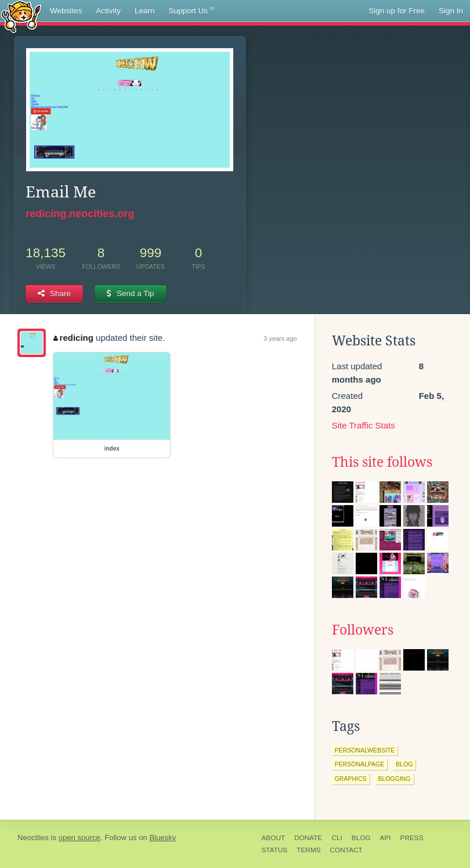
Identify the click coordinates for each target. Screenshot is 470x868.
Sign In (451, 11)
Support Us (192, 11)
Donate (308, 838)
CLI (337, 838)
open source (79, 838)
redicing (73, 338)
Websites (66, 11)
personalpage (360, 764)
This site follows (382, 462)
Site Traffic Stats (364, 425)
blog (404, 764)
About (274, 838)
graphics (351, 779)
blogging (395, 779)
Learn (145, 11)
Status (275, 850)
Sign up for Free (397, 11)
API (386, 838)
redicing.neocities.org (80, 214)
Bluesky (162, 838)
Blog (361, 838)
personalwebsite (365, 750)
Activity (108, 11)
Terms (308, 850)
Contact (346, 850)
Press (412, 838)
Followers (363, 630)
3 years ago (280, 338)
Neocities (33, 838)
